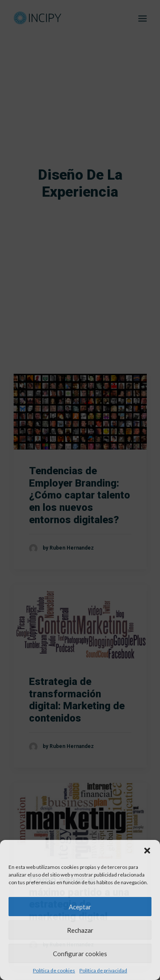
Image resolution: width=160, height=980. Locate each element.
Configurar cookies (80, 954)
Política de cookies (54, 970)
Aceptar (80, 907)
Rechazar (80, 930)
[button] (147, 851)
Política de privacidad (103, 970)
